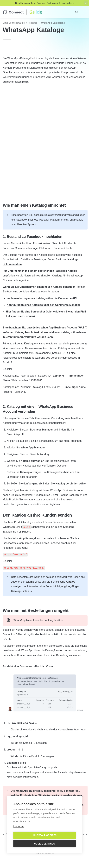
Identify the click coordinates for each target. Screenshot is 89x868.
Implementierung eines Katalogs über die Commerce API (42, 298)
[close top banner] (86, 3)
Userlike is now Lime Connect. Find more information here (44, 3)
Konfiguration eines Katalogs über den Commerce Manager (43, 305)
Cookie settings (44, 844)
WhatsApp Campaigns (53, 23)
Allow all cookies (44, 835)
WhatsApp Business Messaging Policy (39, 791)
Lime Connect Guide (14, 23)
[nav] (83, 12)
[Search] (77, 12)
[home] (22, 12)
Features (33, 23)
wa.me (30, 582)
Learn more (19, 826)
